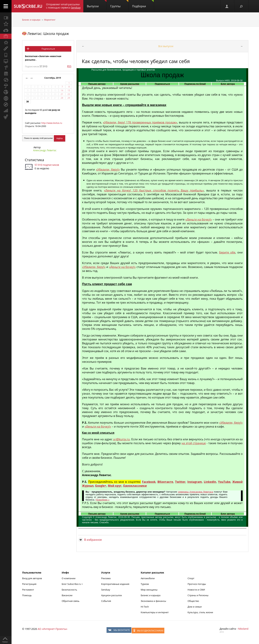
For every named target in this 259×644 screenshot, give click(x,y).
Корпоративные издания (115, 584)
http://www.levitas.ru (52, 123)
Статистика (34, 160)
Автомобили (148, 578)
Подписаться (48, 49)
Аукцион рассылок (112, 595)
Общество (193, 601)
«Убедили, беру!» (108, 170)
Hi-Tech (145, 607)
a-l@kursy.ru (122, 439)
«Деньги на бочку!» (199, 219)
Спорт (191, 578)
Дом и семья (195, 607)
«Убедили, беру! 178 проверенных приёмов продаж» (140, 122)
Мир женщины (149, 590)
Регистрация (29, 584)
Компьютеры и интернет (155, 612)
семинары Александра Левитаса (196, 492)
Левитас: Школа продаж (48, 34)
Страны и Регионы (198, 595)
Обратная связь (71, 601)
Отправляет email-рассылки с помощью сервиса (63, 6)
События (106, 601)
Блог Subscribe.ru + (73, 584)
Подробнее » (102, 500)
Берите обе (227, 252)
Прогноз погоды (197, 584)
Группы (119, 4)
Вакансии (67, 595)
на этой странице (194, 443)
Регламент (28, 590)
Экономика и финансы (153, 601)
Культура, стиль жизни (200, 612)
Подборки (143, 4)
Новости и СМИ (196, 590)
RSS (69, 66)
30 (27, 102)
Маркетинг (50, 20)
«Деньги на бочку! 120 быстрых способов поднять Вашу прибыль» (154, 190)
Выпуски (97, 4)
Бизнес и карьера (31, 20)
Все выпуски (166, 46)
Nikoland (243, 629)
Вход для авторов (32, 578)
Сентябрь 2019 (53, 78)
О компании (69, 578)
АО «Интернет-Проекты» (52, 629)
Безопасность (69, 590)
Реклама (106, 578)
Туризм (145, 584)
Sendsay (106, 590)
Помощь (27, 595)
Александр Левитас (45, 150)
